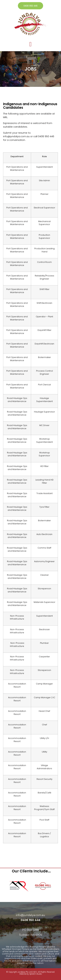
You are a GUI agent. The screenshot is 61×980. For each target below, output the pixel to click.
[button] (30, 44)
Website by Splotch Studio (31, 974)
